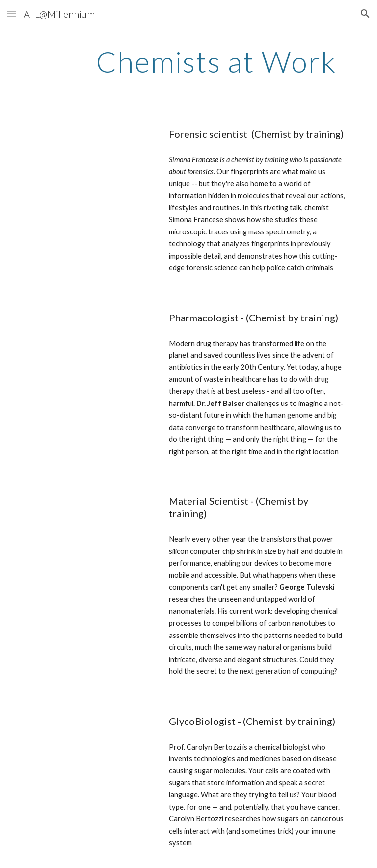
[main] (216, 61)
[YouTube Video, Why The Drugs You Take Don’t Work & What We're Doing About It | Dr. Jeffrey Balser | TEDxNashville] (92, 341)
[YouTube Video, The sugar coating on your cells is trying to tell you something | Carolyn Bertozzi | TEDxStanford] (92, 745)
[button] (12, 14)
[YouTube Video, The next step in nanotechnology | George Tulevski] (92, 524)
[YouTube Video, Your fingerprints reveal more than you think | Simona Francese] (92, 157)
